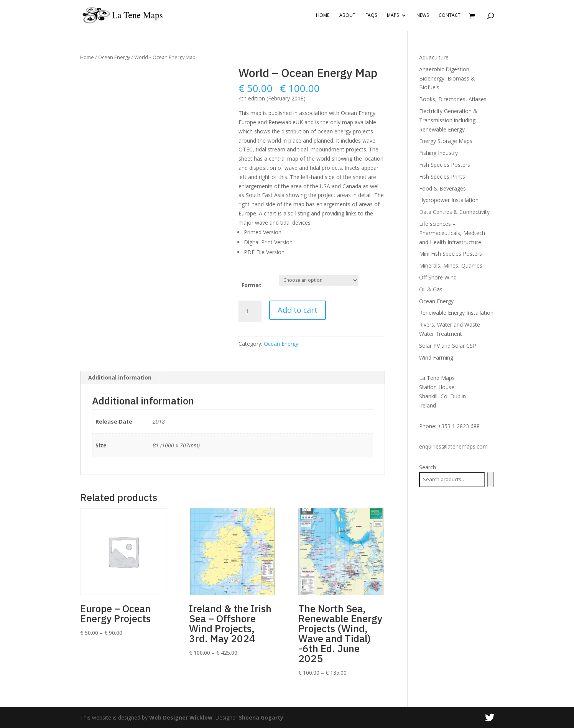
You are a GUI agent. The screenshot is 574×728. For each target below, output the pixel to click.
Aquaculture (434, 57)
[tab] (120, 378)
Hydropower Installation (449, 200)
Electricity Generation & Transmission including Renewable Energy (448, 120)
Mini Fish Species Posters (451, 254)
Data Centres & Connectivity (454, 212)
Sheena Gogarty (261, 717)
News (423, 16)
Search (428, 467)
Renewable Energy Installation (456, 313)
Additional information (120, 377)
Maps (393, 16)
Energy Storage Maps (446, 141)
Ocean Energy (114, 57)
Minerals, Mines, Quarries (451, 265)
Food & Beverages (442, 188)
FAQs (371, 16)
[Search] (491, 480)
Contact (450, 16)
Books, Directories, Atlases (453, 99)
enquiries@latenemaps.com (453, 446)
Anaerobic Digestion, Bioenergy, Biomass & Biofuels (447, 78)
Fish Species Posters (445, 165)
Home (323, 16)
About (347, 16)
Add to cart (298, 310)
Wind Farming (436, 357)
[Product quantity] (250, 311)
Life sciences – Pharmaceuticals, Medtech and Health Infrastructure (452, 233)
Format (252, 285)
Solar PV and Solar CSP (448, 346)
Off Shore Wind (438, 277)
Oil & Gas (431, 289)
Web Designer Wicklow (181, 717)
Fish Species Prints (442, 177)
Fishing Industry (438, 153)
